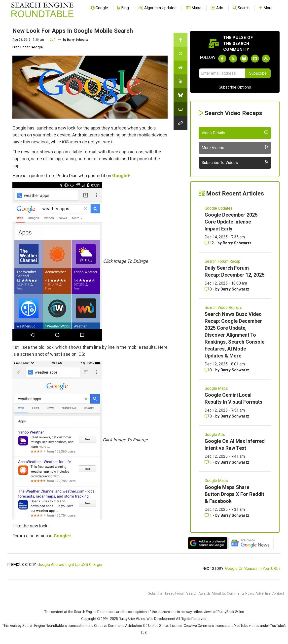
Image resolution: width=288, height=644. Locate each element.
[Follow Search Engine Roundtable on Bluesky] (244, 59)
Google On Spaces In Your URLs (253, 568)
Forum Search (186, 593)
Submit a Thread (161, 593)
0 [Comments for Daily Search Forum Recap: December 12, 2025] (209, 289)
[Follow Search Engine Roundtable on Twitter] (233, 59)
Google (37, 47)
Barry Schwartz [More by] (78, 40)
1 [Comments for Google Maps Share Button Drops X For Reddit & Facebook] (209, 515)
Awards (204, 593)
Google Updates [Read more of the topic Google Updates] (219, 208)
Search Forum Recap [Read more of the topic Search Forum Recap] (222, 261)
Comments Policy (241, 593)
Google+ (121, 176)
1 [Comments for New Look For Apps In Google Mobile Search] (53, 40)
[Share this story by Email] (180, 109)
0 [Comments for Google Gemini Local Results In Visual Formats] (209, 416)
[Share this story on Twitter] (180, 54)
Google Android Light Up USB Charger (70, 564)
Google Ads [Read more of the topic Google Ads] (215, 435)
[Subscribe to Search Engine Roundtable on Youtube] (255, 59)
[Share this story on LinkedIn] (180, 81)
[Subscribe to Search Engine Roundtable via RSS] (266, 59)
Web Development (161, 619)
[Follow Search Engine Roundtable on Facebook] (222, 59)
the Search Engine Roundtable (92, 612)
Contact (278, 593)
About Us (219, 593)
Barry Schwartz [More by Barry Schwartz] (237, 243)
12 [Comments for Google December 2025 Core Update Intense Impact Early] (210, 243)
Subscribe (258, 73)
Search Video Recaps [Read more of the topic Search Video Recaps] (223, 307)
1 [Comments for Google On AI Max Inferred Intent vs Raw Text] (209, 462)
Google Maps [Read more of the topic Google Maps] (216, 388)
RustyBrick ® (129, 619)
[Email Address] (222, 73)
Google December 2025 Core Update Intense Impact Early (231, 222)
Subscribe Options (235, 87)
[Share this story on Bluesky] (180, 95)
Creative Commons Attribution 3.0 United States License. (139, 626)
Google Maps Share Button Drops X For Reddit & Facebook (234, 494)
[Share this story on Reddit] (180, 67)
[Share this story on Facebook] (180, 40)
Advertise (263, 593)
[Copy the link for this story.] (180, 123)
